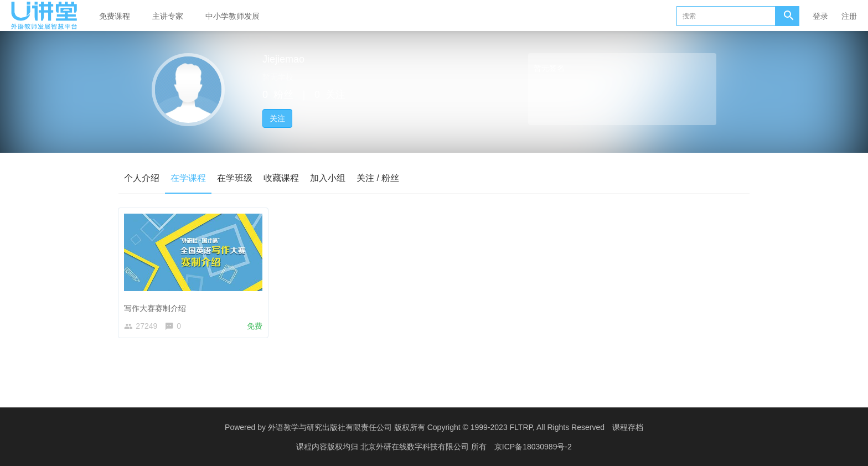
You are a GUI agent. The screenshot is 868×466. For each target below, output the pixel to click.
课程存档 (628, 427)
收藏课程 (281, 178)
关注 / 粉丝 (378, 178)
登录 (820, 16)
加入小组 (328, 178)
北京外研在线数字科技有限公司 (416, 447)
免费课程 (115, 16)
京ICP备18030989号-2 (533, 447)
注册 (849, 16)
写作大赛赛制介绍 (157, 307)
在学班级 (235, 178)
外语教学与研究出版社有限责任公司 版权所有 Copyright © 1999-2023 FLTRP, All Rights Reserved (436, 427)
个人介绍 (142, 178)
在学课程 (188, 178)
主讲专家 (168, 16)
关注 (277, 118)
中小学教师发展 (232, 16)
